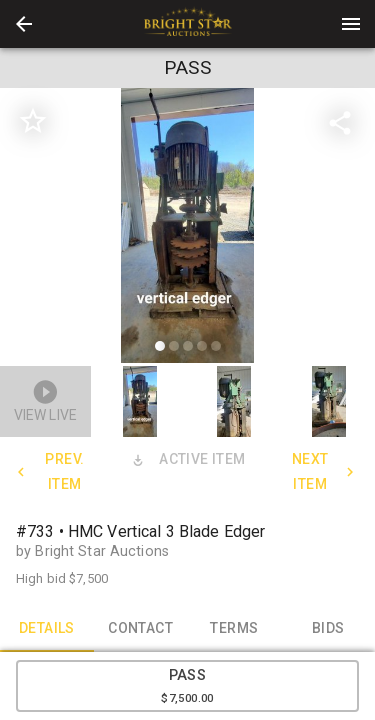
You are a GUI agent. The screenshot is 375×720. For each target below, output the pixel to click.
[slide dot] (160, 346)
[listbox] (187, 228)
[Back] (24, 24)
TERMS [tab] (235, 628)
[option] (187, 228)
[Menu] (351, 24)
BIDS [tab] (328, 628)
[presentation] (188, 24)
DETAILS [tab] (47, 628)
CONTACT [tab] (141, 628)
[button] (24, 24)
